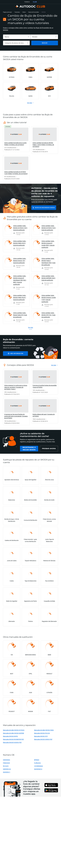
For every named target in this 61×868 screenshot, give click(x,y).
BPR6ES (37, 760)
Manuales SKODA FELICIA (42, 733)
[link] (16, 139)
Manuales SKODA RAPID (10, 736)
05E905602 (6, 760)
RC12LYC (6, 766)
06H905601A (38, 769)
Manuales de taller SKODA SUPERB (13, 733)
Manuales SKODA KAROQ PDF (43, 739)
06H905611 (7, 772)
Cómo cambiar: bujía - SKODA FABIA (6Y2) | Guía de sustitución (20, 243)
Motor (24, 12)
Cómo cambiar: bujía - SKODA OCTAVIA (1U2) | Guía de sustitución (49, 228)
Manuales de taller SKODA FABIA (44, 730)
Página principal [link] (7, 12)
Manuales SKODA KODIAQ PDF (12, 742)
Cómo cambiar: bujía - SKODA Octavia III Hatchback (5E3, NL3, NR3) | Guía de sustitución (20, 280)
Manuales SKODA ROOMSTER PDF (13, 739)
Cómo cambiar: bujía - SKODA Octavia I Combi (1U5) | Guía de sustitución (49, 299)
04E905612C (7, 769)
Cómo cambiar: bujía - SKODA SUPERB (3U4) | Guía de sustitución (48, 278)
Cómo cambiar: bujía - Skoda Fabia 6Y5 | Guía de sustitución (20, 315)
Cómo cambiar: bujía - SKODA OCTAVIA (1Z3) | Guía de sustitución (20, 228)
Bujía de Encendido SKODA (45, 208)
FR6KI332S (6, 763)
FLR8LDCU (37, 763)
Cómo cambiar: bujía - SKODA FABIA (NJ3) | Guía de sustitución (20, 297)
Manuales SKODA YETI (41, 736)
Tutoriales (17, 12)
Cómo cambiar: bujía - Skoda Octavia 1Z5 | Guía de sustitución (20, 261)
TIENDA (27, 2)
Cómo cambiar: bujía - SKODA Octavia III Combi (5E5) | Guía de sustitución (48, 244)
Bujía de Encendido (34, 12)
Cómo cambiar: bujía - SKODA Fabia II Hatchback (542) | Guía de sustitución (48, 262)
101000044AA (39, 766)
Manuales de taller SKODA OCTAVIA (14, 730)
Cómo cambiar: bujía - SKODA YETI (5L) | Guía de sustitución (48, 315)
